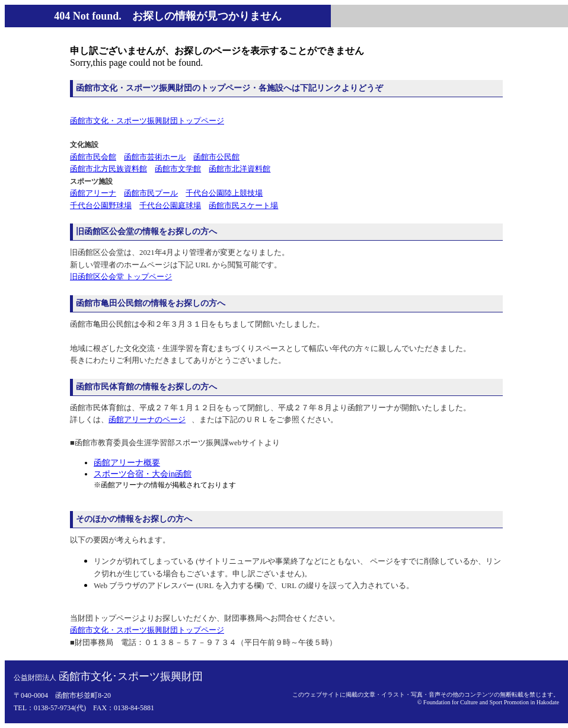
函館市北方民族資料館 (109, 169)
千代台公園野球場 (101, 206)
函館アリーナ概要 (127, 462)
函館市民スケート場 (243, 206)
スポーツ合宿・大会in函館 (143, 474)
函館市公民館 (216, 157)
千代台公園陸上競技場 (224, 193)
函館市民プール (151, 193)
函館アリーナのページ (147, 420)
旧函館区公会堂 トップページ (121, 277)
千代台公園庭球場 (170, 206)
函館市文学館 (178, 169)
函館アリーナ (93, 193)
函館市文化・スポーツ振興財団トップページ (147, 121)
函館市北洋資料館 (240, 169)
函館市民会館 (93, 157)
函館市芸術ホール (155, 157)
